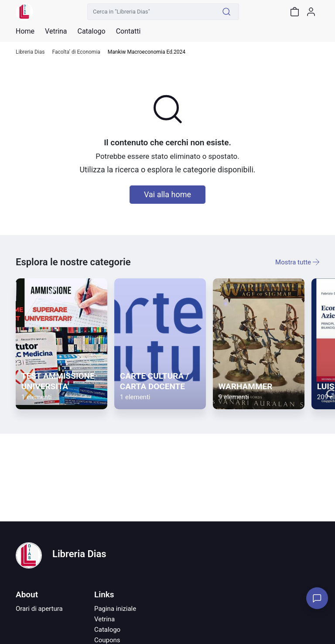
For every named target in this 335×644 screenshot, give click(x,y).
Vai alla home (167, 194)
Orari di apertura (39, 609)
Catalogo (91, 31)
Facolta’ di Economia (76, 52)
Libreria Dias (30, 52)
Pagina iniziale (115, 609)
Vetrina (104, 619)
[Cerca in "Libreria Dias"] (151, 12)
